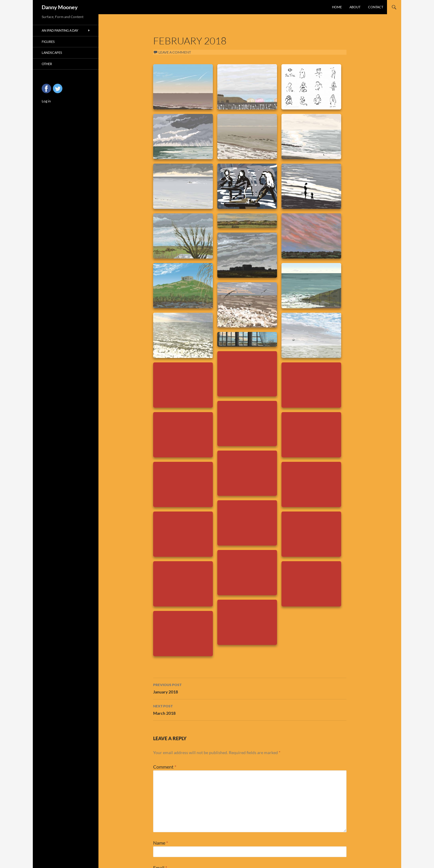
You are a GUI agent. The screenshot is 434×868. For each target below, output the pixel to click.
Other (47, 64)
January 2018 (250, 688)
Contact (376, 7)
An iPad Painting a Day (60, 30)
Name (161, 843)
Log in (46, 101)
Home (337, 7)
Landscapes (52, 53)
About (355, 7)
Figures (48, 42)
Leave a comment (175, 52)
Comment (165, 767)
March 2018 (250, 709)
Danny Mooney (60, 7)
